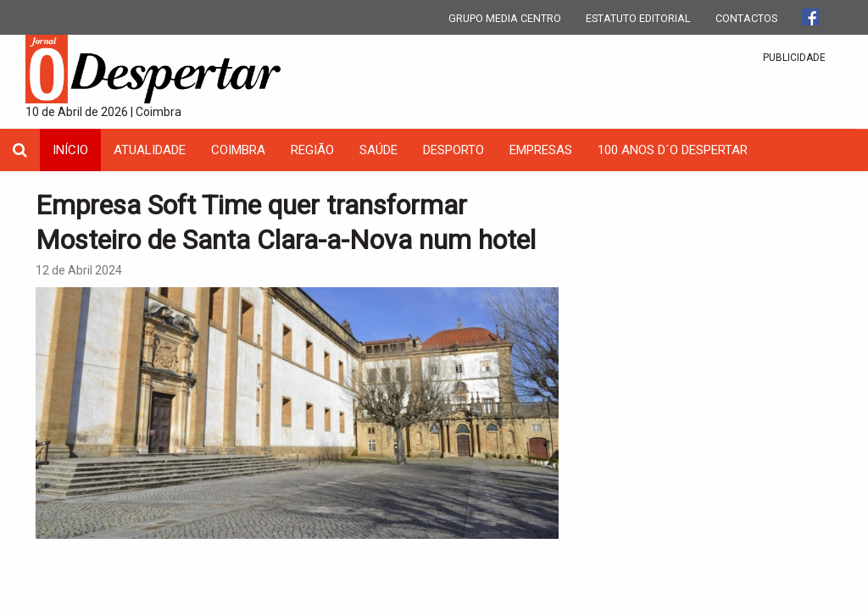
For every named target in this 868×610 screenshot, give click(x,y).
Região (312, 150)
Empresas (541, 150)
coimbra (238, 150)
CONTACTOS (746, 18)
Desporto (453, 150)
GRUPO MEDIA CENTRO (505, 18)
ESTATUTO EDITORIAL (638, 18)
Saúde (378, 150)
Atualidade (150, 150)
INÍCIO (70, 150)
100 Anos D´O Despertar (673, 150)
